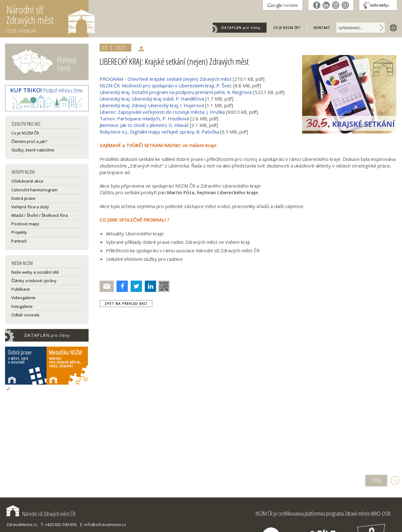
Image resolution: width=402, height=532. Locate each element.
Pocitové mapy (25, 224)
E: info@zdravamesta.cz (103, 524)
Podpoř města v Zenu (46, 90)
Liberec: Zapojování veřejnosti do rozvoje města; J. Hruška (162, 112)
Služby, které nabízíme (33, 150)
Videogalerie (23, 298)
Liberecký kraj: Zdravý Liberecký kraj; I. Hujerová (152, 105)
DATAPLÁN (241, 28)
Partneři (19, 241)
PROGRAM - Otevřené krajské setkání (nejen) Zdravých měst (166, 79)
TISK (376, 480)
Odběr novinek (25, 315)
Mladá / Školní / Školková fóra (40, 215)
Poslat (107, 286)
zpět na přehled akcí (126, 304)
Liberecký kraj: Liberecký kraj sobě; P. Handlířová (152, 99)
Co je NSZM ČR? (287, 28)
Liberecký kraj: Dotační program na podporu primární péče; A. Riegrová (176, 92)
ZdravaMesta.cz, (22, 524)
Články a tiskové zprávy (34, 281)
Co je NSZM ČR (25, 133)
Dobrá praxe (23, 198)
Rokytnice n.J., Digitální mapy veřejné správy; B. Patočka (159, 132)
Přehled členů (67, 64)
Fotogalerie (22, 306)
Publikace (21, 289)
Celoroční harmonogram (34, 190)
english (392, 27)
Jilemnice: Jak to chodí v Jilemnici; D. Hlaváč (144, 125)
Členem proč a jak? (29, 141)
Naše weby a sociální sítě (35, 272)
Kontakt (322, 28)
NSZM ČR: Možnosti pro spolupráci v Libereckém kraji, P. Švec (166, 85)
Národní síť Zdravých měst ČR (41, 514)
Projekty (19, 232)
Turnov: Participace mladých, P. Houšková (144, 118)
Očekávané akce (27, 181)
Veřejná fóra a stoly (30, 207)
